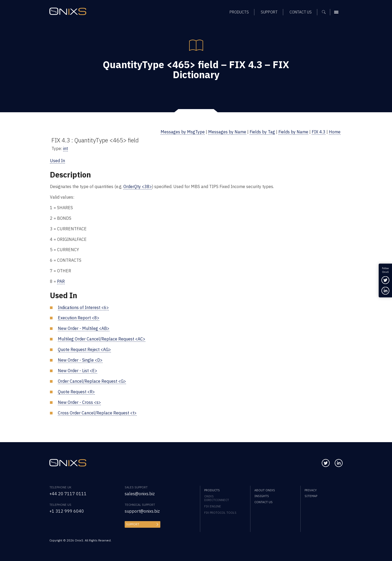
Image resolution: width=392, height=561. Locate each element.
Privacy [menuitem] (311, 490)
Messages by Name (227, 132)
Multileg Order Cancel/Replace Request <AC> (102, 339)
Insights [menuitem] (262, 496)
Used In (57, 161)
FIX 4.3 (319, 132)
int (66, 148)
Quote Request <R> (76, 392)
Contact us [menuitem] (263, 502)
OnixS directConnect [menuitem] (217, 498)
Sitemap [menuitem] (311, 496)
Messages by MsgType (183, 132)
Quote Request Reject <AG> (84, 349)
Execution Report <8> (79, 318)
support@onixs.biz (142, 511)
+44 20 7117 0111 (68, 494)
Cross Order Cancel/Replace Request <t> (97, 413)
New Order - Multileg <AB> (84, 328)
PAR (61, 281)
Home (335, 132)
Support (133, 524)
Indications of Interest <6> (83, 307)
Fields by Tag (262, 132)
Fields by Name (293, 132)
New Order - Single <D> (80, 360)
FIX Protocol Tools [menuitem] (220, 513)
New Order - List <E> (78, 371)
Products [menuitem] (212, 490)
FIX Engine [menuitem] (213, 506)
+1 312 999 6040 (67, 511)
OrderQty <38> (138, 186)
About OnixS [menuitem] (265, 490)
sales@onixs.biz (140, 494)
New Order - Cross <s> (79, 402)
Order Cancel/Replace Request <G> (92, 381)
